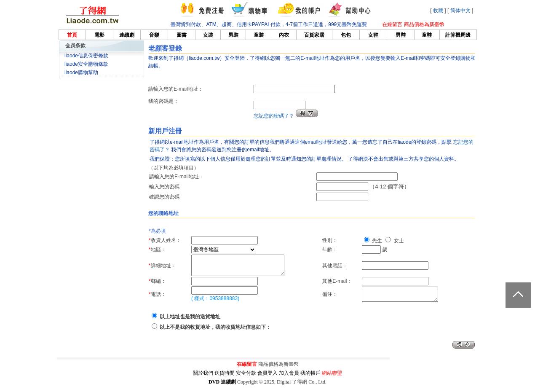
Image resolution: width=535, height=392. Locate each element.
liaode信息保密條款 (86, 56)
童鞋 (427, 35)
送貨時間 (225, 379)
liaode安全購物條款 (86, 64)
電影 (99, 35)
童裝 (259, 35)
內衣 (284, 35)
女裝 (208, 35)
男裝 (233, 35)
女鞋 (373, 35)
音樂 (154, 35)
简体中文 (460, 11)
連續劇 (127, 35)
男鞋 (401, 35)
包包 (346, 35)
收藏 (438, 11)
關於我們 (203, 379)
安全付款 (246, 379)
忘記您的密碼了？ (274, 116)
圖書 (182, 35)
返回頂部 (518, 295)
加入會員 (289, 379)
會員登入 (267, 379)
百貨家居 (314, 35)
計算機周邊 (458, 35)
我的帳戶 (310, 379)
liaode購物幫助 (81, 72)
